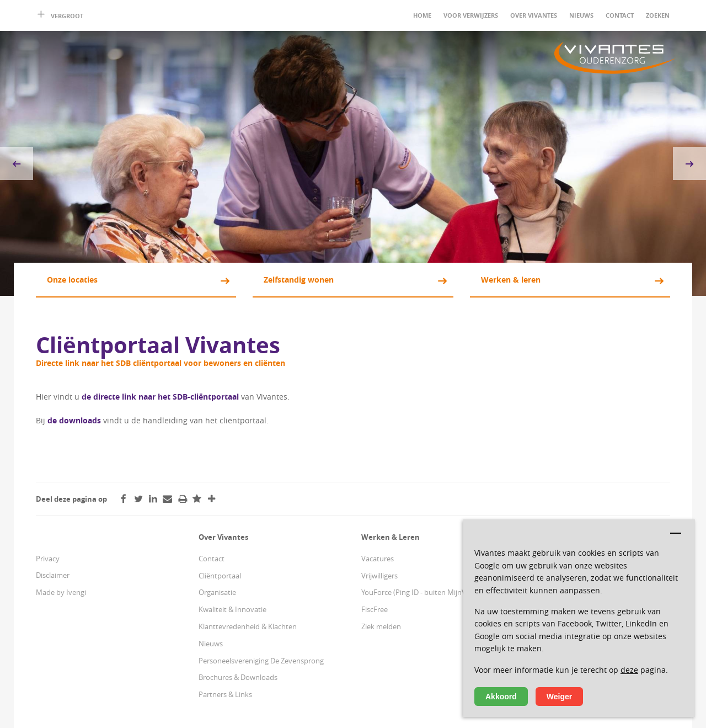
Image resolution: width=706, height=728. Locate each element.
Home (422, 15)
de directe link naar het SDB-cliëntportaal (161, 397)
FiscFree (375, 609)
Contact (620, 15)
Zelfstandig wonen (299, 280)
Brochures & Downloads (238, 677)
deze (629, 670)
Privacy (48, 559)
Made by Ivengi (61, 592)
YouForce (376, 592)
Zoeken (658, 15)
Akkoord (501, 697)
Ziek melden (381, 626)
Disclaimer (53, 575)
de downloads (74, 420)
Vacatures (378, 559)
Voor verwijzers (471, 15)
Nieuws (581, 15)
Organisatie (217, 592)
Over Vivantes (534, 15)
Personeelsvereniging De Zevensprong (261, 661)
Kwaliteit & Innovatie (232, 609)
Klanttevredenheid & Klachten (248, 626)
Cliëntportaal (220, 576)
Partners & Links (225, 694)
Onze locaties (72, 280)
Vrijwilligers (379, 576)
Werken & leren (511, 280)
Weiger (559, 697)
